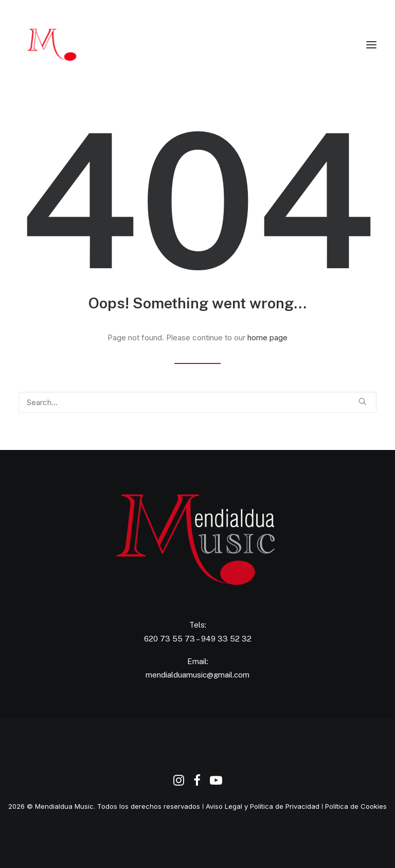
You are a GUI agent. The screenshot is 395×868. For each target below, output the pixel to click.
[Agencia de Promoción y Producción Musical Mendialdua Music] (69, 45)
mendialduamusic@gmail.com (197, 675)
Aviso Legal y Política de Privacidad (263, 806)
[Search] (197, 402)
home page (267, 337)
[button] (371, 45)
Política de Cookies (356, 806)
